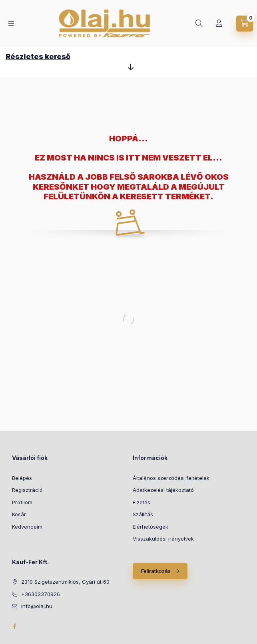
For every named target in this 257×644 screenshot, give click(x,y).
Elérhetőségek (150, 527)
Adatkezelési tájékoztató (163, 490)
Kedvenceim (27, 527)
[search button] (199, 24)
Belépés (22, 478)
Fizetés (141, 502)
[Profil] (219, 24)
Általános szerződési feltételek (171, 478)
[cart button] (245, 24)
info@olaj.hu (37, 606)
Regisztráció (27, 490)
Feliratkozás (156, 571)
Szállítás (143, 514)
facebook (14, 626)
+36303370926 (41, 594)
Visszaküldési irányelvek (163, 539)
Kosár (19, 514)
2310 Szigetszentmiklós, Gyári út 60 (65, 582)
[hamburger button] (11, 23)
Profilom (22, 502)
